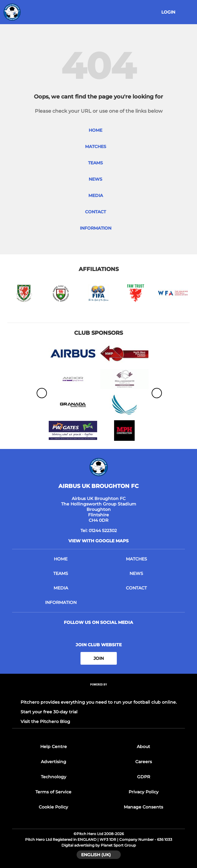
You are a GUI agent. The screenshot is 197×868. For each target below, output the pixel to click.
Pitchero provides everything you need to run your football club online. (99, 702)
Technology (54, 777)
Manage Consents (143, 807)
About (143, 747)
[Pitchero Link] (99, 693)
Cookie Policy (53, 807)
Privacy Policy (144, 792)
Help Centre (54, 747)
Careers (144, 762)
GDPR (144, 777)
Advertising (54, 762)
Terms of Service (53, 792)
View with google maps (98, 541)
